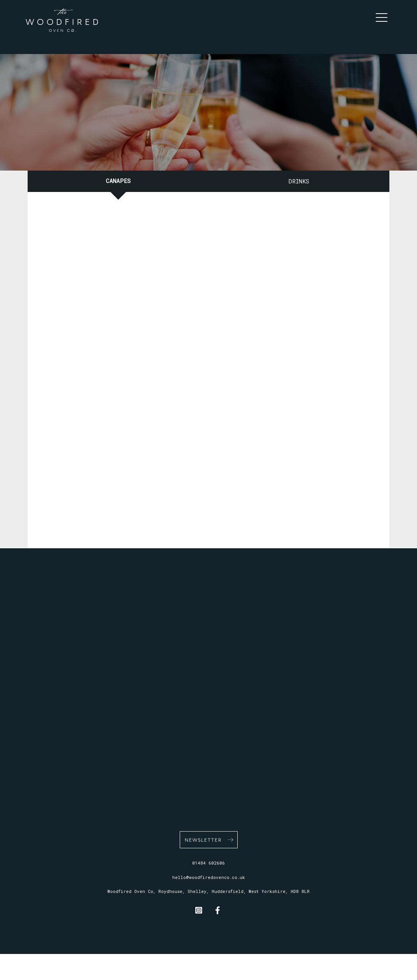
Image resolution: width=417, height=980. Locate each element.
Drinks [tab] (299, 181)
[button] (384, 16)
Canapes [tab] (118, 181)
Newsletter (203, 840)
